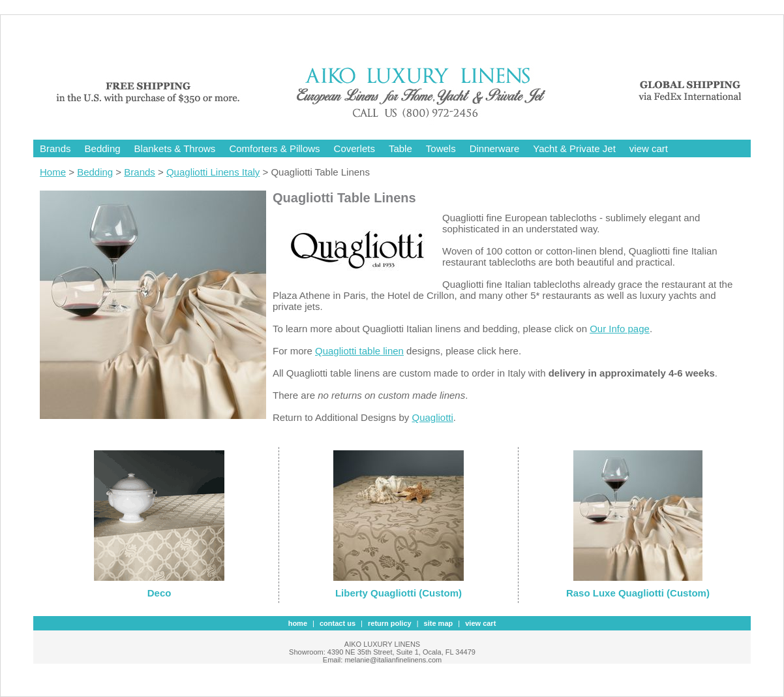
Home (53, 172)
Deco (159, 593)
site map (439, 623)
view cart (649, 148)
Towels (441, 148)
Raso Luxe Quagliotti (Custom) (638, 593)
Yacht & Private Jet (574, 148)
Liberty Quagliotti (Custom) (399, 593)
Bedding (103, 148)
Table (400, 148)
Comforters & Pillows (274, 148)
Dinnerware (495, 148)
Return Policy (390, 623)
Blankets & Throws (175, 148)
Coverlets (354, 148)
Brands (55, 148)
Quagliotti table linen (359, 351)
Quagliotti (432, 417)
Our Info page (620, 329)
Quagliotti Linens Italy (213, 172)
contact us (338, 623)
